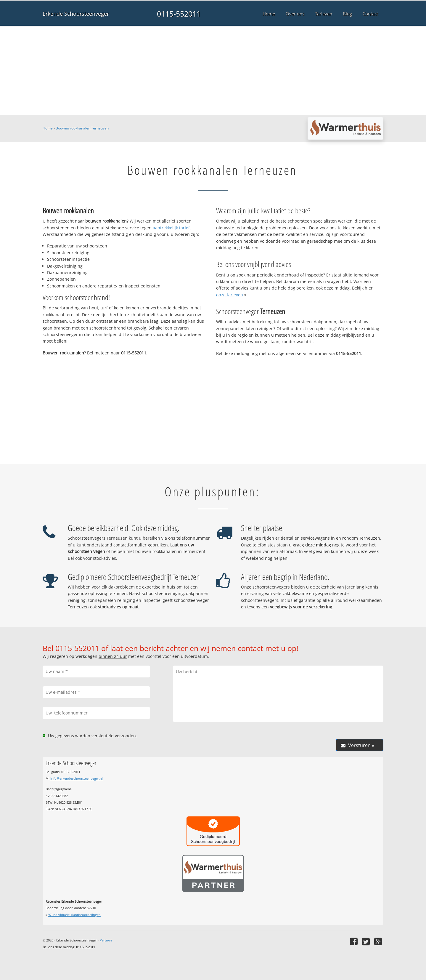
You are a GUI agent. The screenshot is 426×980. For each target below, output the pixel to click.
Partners (106, 940)
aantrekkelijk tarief (171, 228)
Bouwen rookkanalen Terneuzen (82, 128)
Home (48, 128)
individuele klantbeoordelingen (74, 915)
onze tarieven (230, 295)
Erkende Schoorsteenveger (76, 14)
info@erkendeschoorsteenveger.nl (77, 778)
